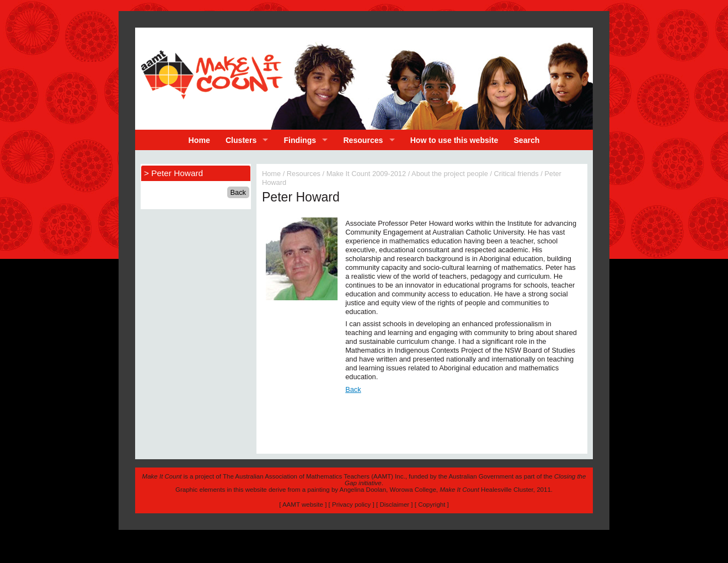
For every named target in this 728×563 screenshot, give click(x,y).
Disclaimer (394, 504)
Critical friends (516, 174)
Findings (300, 140)
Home (199, 140)
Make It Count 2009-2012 (366, 174)
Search (526, 140)
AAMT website (303, 504)
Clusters (241, 140)
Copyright (432, 504)
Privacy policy (351, 504)
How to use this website (454, 140)
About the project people (450, 174)
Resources (363, 140)
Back (353, 389)
